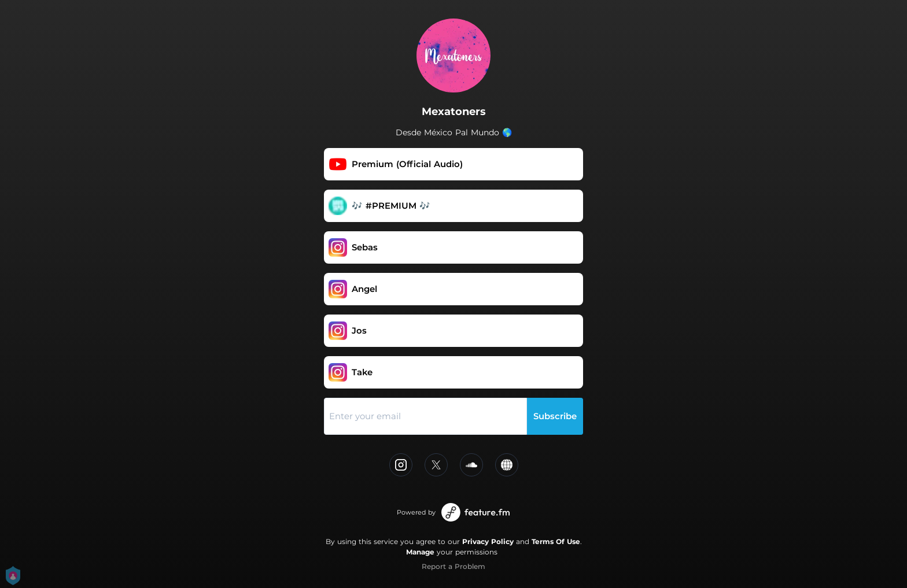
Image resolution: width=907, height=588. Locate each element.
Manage (420, 552)
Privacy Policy (488, 541)
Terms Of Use (556, 541)
